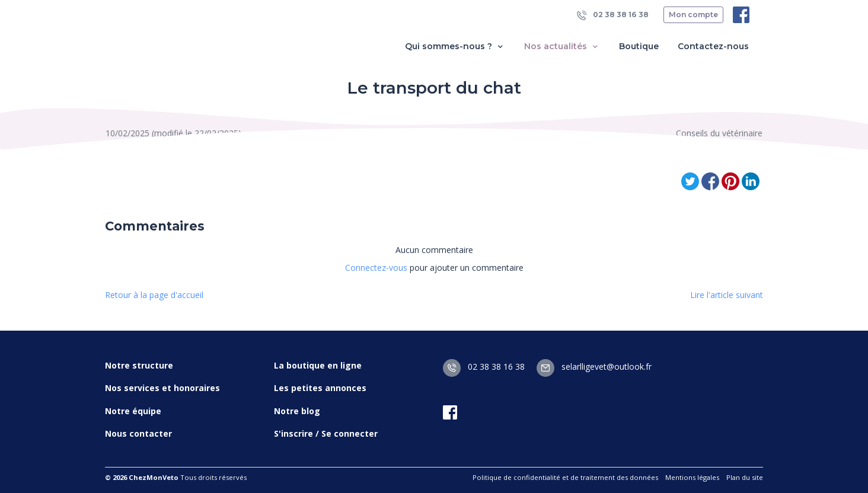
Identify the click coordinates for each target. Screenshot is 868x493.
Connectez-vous (376, 268)
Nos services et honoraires (162, 388)
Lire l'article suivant (727, 295)
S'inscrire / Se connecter (326, 433)
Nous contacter (138, 433)
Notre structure (139, 365)
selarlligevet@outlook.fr (594, 366)
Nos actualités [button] (562, 47)
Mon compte (693, 15)
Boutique (639, 46)
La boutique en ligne (318, 365)
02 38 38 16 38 (613, 15)
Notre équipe (133, 411)
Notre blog (297, 411)
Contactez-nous (713, 46)
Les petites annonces (320, 388)
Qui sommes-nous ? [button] (455, 47)
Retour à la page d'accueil (154, 295)
